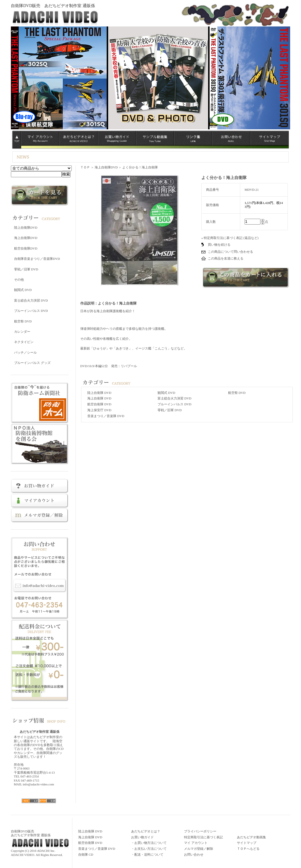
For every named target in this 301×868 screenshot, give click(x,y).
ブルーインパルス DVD (31, 311)
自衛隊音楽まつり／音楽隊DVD (37, 259)
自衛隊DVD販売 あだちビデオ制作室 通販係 (53, 6)
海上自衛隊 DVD (99, 398)
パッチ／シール (25, 352)
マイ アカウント (196, 843)
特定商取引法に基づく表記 (203, 837)
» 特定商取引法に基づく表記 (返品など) (230, 238)
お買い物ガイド (142, 837)
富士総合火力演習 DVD (31, 300)
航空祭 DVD (23, 321)
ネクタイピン (24, 342)
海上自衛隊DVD (26, 238)
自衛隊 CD (86, 854)
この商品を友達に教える (226, 258)
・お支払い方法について (149, 849)
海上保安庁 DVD (99, 410)
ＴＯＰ (85, 167)
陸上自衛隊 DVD (99, 393)
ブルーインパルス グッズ (32, 363)
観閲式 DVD (23, 290)
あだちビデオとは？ (146, 831)
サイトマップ (247, 843)
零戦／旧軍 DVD (26, 269)
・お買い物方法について (149, 843)
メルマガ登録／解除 (199, 849)
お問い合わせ (194, 854)
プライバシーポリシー (200, 831)
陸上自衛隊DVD (26, 228)
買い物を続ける (219, 245)
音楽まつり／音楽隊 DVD (106, 416)
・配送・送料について (147, 854)
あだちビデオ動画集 (251, 837)
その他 (19, 280)
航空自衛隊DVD (26, 248)
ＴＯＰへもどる (248, 849)
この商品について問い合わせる (230, 252)
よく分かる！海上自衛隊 (140, 167)
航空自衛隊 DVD (99, 404)
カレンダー (22, 332)
